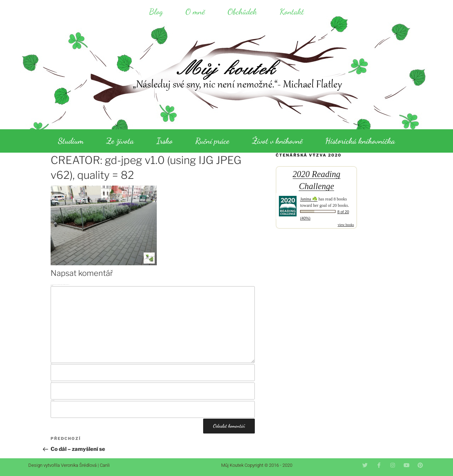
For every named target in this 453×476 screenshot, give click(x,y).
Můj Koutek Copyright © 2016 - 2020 (257, 465)
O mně (195, 12)
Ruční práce (212, 141)
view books (346, 225)
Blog (156, 12)
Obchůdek (242, 12)
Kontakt (292, 12)
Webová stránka (53, 400)
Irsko (165, 141)
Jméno (51, 364)
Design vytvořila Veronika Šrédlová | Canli (69, 465)
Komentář (52, 286)
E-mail (51, 382)
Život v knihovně (277, 141)
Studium (71, 141)
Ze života (120, 141)
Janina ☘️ (309, 199)
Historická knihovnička (360, 141)
